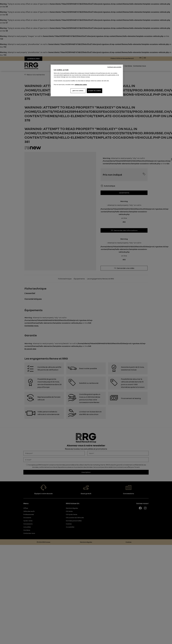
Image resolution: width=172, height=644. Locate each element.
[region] (87, 80)
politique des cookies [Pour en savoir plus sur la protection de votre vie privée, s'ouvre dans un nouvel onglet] (81, 85)
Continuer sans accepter (114, 67)
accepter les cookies (94, 91)
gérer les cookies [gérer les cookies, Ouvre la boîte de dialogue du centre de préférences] (78, 91)
